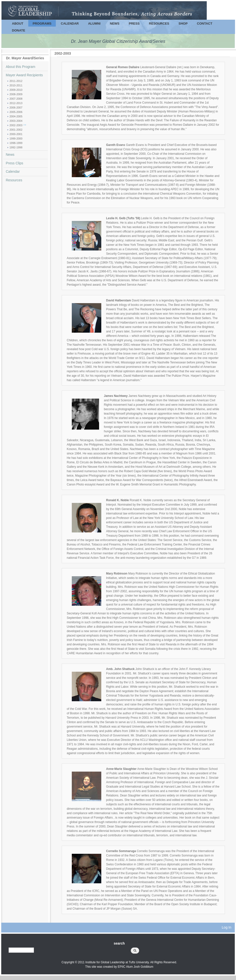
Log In (227, 927)
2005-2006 (16, 112)
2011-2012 (16, 81)
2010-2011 (16, 85)
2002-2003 (16, 125)
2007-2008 (16, 99)
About (18, 23)
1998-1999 (16, 143)
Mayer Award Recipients (24, 75)
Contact (205, 23)
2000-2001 (16, 134)
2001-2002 (16, 130)
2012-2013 (16, 103)
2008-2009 (16, 94)
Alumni (94, 23)
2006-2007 (16, 108)
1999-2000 (16, 139)
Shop (183, 23)
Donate (19, 30)
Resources (159, 23)
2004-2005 (16, 116)
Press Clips (15, 163)
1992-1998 (16, 147)
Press (134, 23)
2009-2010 (16, 90)
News (115, 23)
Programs (42, 23)
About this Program (21, 67)
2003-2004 (16, 121)
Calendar (70, 23)
